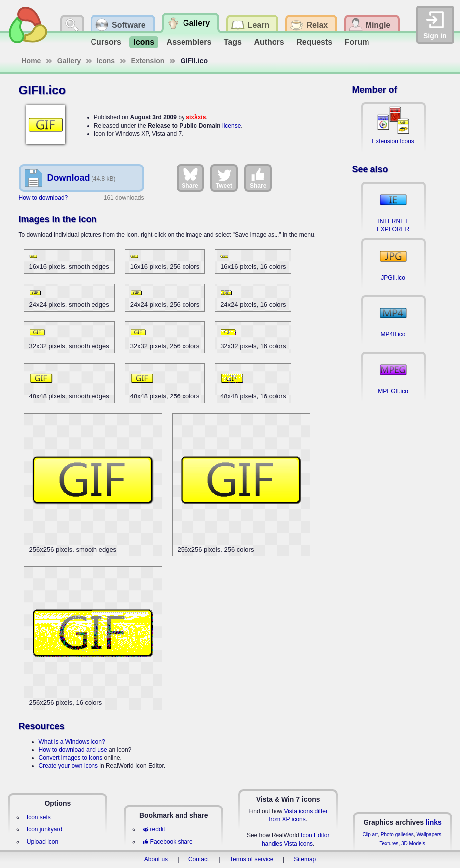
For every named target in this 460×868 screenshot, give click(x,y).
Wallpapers (429, 834)
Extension (148, 61)
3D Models (413, 843)
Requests (314, 42)
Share (190, 178)
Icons (144, 42)
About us (156, 859)
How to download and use (73, 750)
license (231, 126)
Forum (357, 42)
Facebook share (168, 842)
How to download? (44, 198)
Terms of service (251, 859)
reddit (154, 829)
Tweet (224, 178)
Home (32, 61)
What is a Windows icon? (72, 742)
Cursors (106, 42)
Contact (199, 859)
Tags (233, 42)
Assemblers (189, 42)
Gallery (69, 61)
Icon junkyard (45, 829)
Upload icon (43, 842)
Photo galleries (397, 834)
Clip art (370, 834)
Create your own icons (68, 766)
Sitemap (305, 859)
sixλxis (196, 117)
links (434, 822)
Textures (389, 843)
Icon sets (39, 817)
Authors (269, 42)
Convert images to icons (71, 758)
